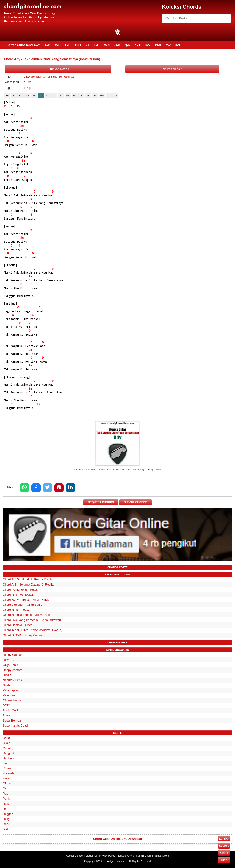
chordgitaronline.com (33, 7)
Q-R (128, 45)
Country (8, 748)
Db (55, 95)
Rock (6, 824)
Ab (7, 95)
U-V (148, 45)
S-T (138, 45)
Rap (6, 809)
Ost (5, 788)
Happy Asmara (13, 670)
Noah (6, 685)
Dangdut (8, 753)
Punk (6, 799)
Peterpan (9, 695)
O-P (117, 45)
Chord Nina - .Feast (16, 610)
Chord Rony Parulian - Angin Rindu (26, 600)
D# (68, 95)
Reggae (8, 814)
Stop (224, 860)
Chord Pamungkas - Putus (20, 590)
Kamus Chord (161, 856)
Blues (7, 743)
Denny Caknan (13, 655)
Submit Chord (144, 856)
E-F (68, 45)
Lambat (224, 839)
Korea (7, 768)
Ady (28, 82)
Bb (27, 95)
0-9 (178, 45)
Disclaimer (91, 856)
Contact (79, 856)
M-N (107, 45)
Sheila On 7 (11, 710)
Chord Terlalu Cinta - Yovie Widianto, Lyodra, (32, 630)
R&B (6, 804)
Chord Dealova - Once (18, 625)
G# (115, 95)
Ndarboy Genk (12, 680)
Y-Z (168, 45)
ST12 (6, 705)
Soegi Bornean (13, 720)
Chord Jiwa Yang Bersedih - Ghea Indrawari (32, 620)
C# (48, 95)
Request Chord (126, 856)
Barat (6, 738)
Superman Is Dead (15, 726)
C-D (58, 45)
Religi (7, 819)
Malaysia (9, 773)
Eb (75, 95)
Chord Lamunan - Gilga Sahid (22, 605)
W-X (158, 45)
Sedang (224, 846)
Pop (28, 88)
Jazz (6, 763)
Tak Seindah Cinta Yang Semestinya (50, 77)
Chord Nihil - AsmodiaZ (18, 595)
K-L (96, 45)
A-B (47, 45)
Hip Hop (8, 758)
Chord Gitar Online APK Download (118, 839)
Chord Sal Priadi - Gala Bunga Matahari (29, 579)
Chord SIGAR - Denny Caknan (23, 635)
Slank (7, 715)
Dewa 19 (9, 660)
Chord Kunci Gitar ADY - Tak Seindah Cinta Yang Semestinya (102, 470)
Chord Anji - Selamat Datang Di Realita (29, 585)
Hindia (7, 675)
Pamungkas (11, 690)
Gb (102, 95)
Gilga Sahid (10, 665)
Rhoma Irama (12, 700)
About (69, 856)
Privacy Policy (107, 856)
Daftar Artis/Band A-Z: (23, 45)
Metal (6, 778)
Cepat (224, 853)
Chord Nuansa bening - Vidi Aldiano (26, 615)
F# (95, 95)
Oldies (7, 783)
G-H (78, 45)
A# (20, 95)
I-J (87, 45)
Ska (5, 829)
